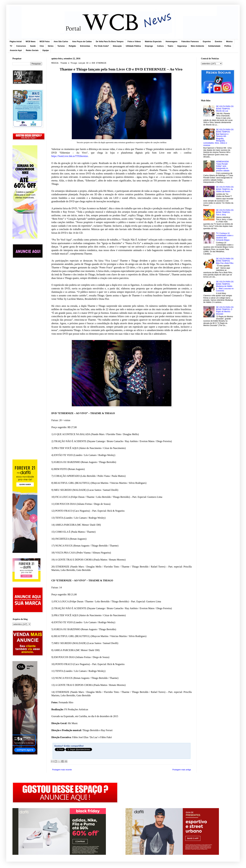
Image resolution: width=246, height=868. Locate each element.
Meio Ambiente (198, 46)
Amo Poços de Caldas (82, 42)
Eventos (219, 42)
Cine (42, 46)
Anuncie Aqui (16, 50)
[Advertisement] (27, 310)
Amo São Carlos (61, 42)
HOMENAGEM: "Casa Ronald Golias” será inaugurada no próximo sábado (223, 166)
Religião (72, 46)
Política (228, 46)
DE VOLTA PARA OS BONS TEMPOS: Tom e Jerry (225, 212)
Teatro (170, 46)
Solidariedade (214, 46)
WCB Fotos (45, 42)
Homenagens (171, 42)
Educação (117, 46)
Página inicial (16, 42)
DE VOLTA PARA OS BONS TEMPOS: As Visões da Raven (225, 189)
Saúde (33, 46)
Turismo (61, 46)
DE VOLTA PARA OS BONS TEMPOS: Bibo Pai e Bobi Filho (225, 261)
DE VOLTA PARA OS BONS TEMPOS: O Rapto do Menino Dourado (225, 311)
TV (11, 46)
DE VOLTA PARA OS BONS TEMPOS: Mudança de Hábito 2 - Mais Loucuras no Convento (225, 286)
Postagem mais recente (62, 770)
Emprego (149, 46)
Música (229, 42)
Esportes (207, 42)
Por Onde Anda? (102, 46)
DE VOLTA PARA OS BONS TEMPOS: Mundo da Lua (225, 109)
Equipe (46, 50)
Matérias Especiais (153, 42)
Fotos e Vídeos (134, 42)
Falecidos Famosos (190, 42)
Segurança (182, 46)
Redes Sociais (32, 50)
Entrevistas (85, 46)
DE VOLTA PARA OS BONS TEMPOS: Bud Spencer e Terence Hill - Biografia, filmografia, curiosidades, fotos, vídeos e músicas (218, 137)
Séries (51, 46)
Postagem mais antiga (182, 770)
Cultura (160, 46)
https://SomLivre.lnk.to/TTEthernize (70, 156)
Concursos (21, 46)
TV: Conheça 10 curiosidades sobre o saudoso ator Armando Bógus (225, 237)
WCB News (31, 42)
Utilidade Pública (133, 46)
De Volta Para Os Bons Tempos (110, 42)
